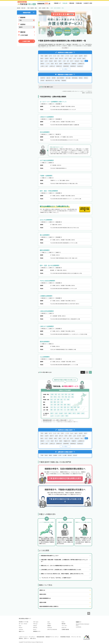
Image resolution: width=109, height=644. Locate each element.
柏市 (58, 56)
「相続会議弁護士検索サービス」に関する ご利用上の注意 (55, 420)
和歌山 (69, 405)
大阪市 (56, 413)
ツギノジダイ (64, 626)
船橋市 (46, 56)
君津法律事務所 (45, 342)
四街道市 (51, 61)
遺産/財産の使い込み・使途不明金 (53, 80)
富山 (62, 399)
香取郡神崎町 (66, 66)
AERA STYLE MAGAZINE (52, 629)
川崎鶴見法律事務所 (46, 296)
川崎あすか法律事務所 (47, 117)
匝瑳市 (52, 64)
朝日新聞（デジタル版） (24, 622)
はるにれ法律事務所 (46, 220)
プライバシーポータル (76, 637)
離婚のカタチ (22, 631)
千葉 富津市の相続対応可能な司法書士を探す (65, 500)
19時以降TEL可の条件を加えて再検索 (85, 209)
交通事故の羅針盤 (65, 629)
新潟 (52, 399)
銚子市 (72, 61)
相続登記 (81, 78)
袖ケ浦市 (79, 58)
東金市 (42, 61)
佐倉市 (76, 56)
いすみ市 (47, 64)
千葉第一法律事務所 (46, 176)
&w (22, 624)
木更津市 (47, 58)
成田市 (56, 58)
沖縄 (76, 410)
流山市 (72, 56)
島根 (65, 407)
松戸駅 (60, 455)
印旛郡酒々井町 (67, 64)
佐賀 (55, 410)
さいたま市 (57, 416)
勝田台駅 (70, 455)
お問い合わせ (33, 638)
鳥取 (62, 407)
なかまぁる (50, 627)
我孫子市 (52, 58)
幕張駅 (50, 455)
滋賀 (65, 405)
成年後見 (42, 80)
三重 (62, 402)
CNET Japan (36, 622)
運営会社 (21, 638)
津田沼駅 (75, 455)
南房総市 (42, 64)
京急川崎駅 (58, 104)
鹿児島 (72, 410)
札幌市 (66, 413)
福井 (68, 399)
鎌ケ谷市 (61, 58)
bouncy (35, 629)
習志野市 (81, 56)
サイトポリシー (32, 637)
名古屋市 (61, 413)
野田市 (42, 58)
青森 (56, 394)
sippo (49, 622)
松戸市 (50, 56)
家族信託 (86, 78)
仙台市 (52, 416)
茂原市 (60, 61)
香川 (68, 407)
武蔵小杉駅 (58, 222)
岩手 (59, 394)
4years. (63, 622)
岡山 (55, 407)
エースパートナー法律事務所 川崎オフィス (53, 102)
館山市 (82, 61)
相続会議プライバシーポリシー (52, 637)
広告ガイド (26, 638)
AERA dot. (35, 627)
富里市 (84, 58)
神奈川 (55, 397)
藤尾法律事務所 (45, 250)
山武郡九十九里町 (44, 66)
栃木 (69, 397)
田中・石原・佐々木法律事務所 (50, 265)
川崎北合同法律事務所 (47, 311)
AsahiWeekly (79, 627)
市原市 (62, 56)
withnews (21, 629)
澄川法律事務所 (45, 235)
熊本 (62, 410)
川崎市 (50, 104)
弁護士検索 (65, 3)
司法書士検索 (79, 3)
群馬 (73, 397)
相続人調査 (68, 78)
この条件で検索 (26, 41)
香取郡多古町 (59, 66)
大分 (65, 410)
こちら (70, 422)
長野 (58, 399)
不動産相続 (64, 80)
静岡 (55, 402)
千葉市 (42, 56)
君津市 (70, 58)
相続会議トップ (57, 3)
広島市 (83, 413)
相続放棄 (54, 78)
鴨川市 (56, 64)
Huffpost (35, 626)
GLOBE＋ (49, 624)
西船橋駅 (55, 455)
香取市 (56, 61)
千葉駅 (42, 455)
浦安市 (85, 56)
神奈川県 (43, 104)
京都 (58, 405)
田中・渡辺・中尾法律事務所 (49, 191)
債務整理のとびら (37, 631)
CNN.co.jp (35, 624)
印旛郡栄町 (74, 64)
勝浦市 (61, 64)
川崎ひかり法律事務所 (47, 326)
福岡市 (70, 413)
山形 (69, 394)
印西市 (66, 58)
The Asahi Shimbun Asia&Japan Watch (82, 624)
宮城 (66, 394)
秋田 (62, 394)
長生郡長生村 (80, 66)
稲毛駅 (57, 252)
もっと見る (65, 69)
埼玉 (59, 397)
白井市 (46, 61)
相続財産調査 (75, 78)
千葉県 (43, 163)
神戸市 (74, 413)
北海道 (52, 394)
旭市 (68, 61)
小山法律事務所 (45, 357)
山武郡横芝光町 (81, 64)
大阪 (52, 405)
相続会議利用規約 (41, 637)
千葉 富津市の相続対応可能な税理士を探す (65, 478)
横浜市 (52, 413)
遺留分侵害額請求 (61, 78)
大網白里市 (77, 61)
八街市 (64, 61)
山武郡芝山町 (52, 66)
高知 (78, 407)
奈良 (62, 405)
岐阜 (58, 402)
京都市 (78, 413)
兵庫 (55, 405)
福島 (73, 394)
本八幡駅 (65, 455)
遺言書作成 (43, 78)
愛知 (52, 402)
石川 (65, 399)
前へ (83, 372)
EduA (20, 626)
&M (20, 624)
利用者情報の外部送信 (65, 637)
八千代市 (67, 56)
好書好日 (49, 626)
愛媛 (75, 407)
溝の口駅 (58, 134)
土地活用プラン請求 (88, 3)
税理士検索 (72, 3)
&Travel (25, 624)
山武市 (74, 58)
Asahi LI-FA (64, 627)
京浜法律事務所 (45, 132)
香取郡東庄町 (73, 66)
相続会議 (63, 624)
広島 (52, 407)
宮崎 (68, 410)
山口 (58, 407)
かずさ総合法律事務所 (47, 160)
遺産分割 (48, 78)
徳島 (72, 407)
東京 (52, 397)
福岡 (52, 410)
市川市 (55, 56)
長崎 (58, 410)
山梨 (55, 399)
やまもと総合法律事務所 (47, 281)
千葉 (62, 397)
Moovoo (21, 627)
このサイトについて (23, 637)
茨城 (66, 397)
